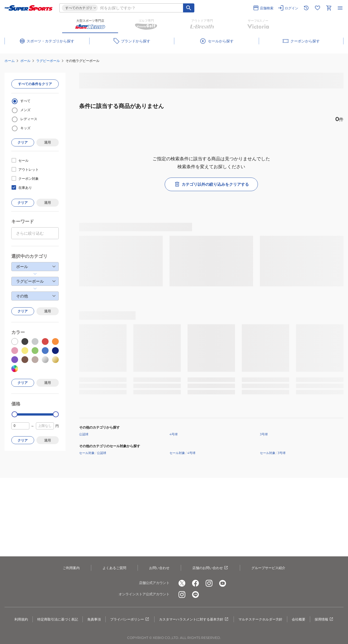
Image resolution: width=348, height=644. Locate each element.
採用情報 (324, 619)
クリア (23, 142)
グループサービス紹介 (268, 568)
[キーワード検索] (189, 8)
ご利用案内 (71, 568)
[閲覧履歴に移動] (306, 8)
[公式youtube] (223, 583)
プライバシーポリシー (130, 619)
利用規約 (21, 619)
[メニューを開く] (340, 8)
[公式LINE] (195, 595)
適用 (47, 142)
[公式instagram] (209, 583)
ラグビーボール (48, 61)
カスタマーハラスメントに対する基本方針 (194, 619)
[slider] (15, 414)
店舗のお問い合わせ (210, 568)
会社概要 (299, 619)
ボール (25, 61)
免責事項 (94, 619)
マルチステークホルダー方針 (260, 619)
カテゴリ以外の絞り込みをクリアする (211, 184)
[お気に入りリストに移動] (317, 8)
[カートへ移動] (329, 8)
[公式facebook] (195, 583)
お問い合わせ (159, 568)
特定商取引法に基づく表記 (58, 619)
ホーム (10, 61)
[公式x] (182, 583)
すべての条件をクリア (35, 84)
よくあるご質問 (114, 568)
